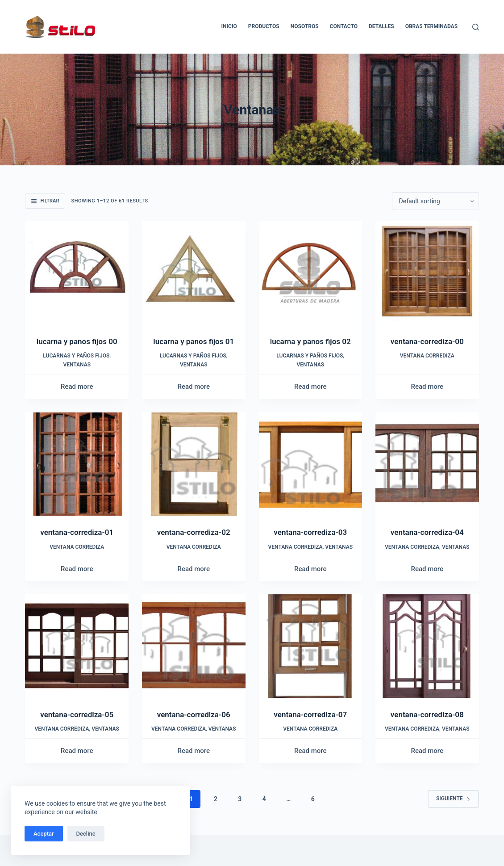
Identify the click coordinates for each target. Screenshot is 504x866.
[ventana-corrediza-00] (427, 273)
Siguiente (453, 799)
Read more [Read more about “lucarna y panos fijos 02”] (310, 387)
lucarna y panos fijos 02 (310, 341)
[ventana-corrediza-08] (427, 646)
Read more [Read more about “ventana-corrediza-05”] (77, 751)
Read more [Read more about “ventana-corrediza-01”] (77, 569)
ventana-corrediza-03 (310, 532)
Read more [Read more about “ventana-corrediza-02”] (194, 569)
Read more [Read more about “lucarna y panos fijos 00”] (77, 387)
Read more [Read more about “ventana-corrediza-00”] (427, 387)
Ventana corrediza (427, 356)
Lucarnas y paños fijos (76, 356)
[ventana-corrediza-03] (311, 464)
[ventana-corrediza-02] (194, 464)
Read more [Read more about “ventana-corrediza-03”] (310, 569)
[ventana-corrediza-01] (77, 464)
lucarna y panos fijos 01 (194, 341)
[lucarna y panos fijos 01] (194, 273)
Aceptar (44, 834)
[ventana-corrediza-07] (311, 646)
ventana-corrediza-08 (427, 715)
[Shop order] (435, 201)
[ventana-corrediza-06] (194, 646)
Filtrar (45, 201)
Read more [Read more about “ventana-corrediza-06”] (194, 751)
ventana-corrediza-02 (194, 532)
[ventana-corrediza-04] (427, 464)
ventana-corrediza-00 (427, 341)
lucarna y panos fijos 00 (77, 341)
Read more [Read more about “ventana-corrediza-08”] (427, 751)
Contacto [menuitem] (344, 26)
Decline (86, 834)
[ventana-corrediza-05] (77, 646)
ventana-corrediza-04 (427, 532)
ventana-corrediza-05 (77, 715)
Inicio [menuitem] (229, 26)
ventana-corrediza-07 (310, 715)
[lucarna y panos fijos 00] (77, 273)
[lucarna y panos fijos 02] (311, 273)
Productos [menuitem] (264, 26)
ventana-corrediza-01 (77, 532)
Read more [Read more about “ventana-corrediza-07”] (310, 751)
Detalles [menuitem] (381, 26)
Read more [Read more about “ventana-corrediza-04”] (427, 569)
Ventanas (77, 365)
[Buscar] (476, 27)
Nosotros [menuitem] (305, 26)
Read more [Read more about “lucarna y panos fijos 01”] (194, 387)
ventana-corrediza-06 (194, 715)
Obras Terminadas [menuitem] (431, 26)
